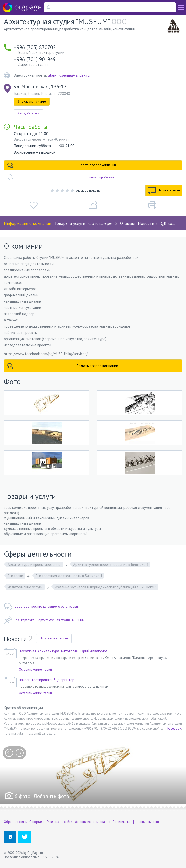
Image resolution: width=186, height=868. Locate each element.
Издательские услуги (25, 587)
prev (9, 753)
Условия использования (92, 822)
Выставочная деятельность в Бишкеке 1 (69, 576)
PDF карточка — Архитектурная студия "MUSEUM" (45, 620)
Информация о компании (27, 223)
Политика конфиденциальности (136, 822)
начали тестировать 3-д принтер (47, 680)
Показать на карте (32, 102)
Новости (148, 223)
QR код (168, 223)
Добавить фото (51, 796)
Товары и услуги (70, 223)
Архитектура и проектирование (35, 565)
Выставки (16, 576)
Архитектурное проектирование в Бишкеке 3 (111, 565)
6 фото (22, 796)
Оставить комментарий (35, 670)
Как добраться (28, 113)
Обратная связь (15, 822)
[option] (93, 773)
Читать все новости (54, 638)
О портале (37, 822)
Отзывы (127, 223)
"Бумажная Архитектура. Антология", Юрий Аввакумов (63, 651)
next (20, 753)
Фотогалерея (103, 223)
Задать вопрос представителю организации (42, 607)
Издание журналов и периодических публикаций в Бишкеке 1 (106, 587)
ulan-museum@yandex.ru (69, 75)
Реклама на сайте (60, 822)
